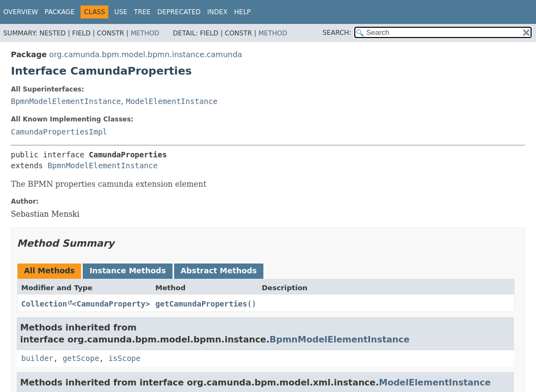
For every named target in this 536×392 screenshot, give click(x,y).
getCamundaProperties (202, 304)
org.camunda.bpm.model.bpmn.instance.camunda (146, 54)
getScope (81, 358)
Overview (21, 12)
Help (242, 12)
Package (60, 12)
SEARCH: (337, 33)
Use (121, 12)
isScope (124, 358)
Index (218, 12)
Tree (142, 12)
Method (145, 33)
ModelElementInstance (172, 101)
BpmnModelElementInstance (66, 101)
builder (37, 358)
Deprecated (179, 12)
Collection (44, 304)
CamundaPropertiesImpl (59, 132)
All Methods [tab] (49, 271)
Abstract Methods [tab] (219, 271)
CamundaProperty (111, 304)
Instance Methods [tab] (127, 271)
